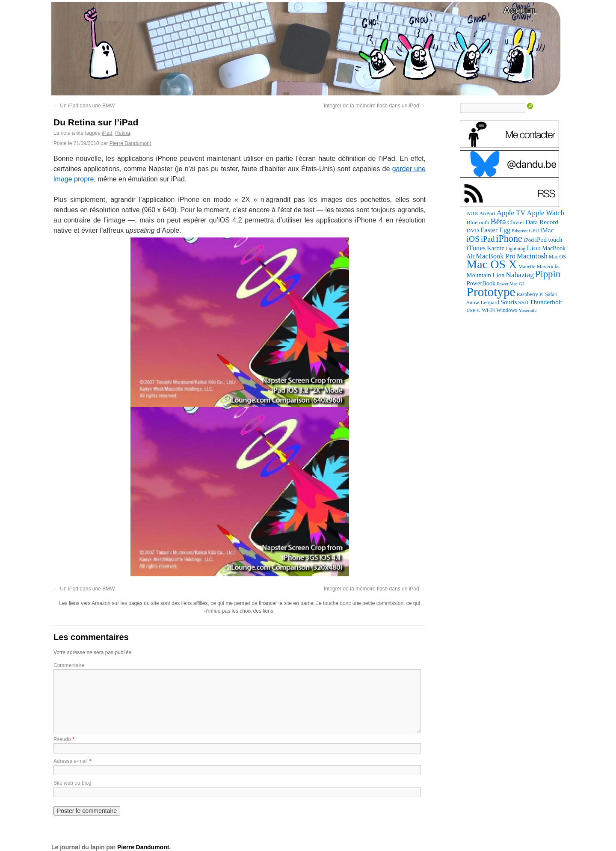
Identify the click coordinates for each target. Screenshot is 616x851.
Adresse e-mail (71, 761)
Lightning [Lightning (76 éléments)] (516, 249)
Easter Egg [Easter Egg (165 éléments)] (496, 230)
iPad (107, 133)
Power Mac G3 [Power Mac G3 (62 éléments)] (511, 284)
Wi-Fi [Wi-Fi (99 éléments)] (488, 310)
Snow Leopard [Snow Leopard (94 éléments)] (483, 302)
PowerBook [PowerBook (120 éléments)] (481, 283)
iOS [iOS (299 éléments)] (473, 239)
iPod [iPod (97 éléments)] (529, 240)
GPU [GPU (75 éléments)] (534, 231)
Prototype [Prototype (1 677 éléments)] (491, 292)
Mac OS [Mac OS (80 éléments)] (557, 257)
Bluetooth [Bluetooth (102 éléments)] (478, 222)
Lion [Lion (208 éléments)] (534, 248)
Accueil (520, 10)
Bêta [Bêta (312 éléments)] (498, 221)
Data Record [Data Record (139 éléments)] (542, 222)
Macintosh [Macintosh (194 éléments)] (532, 256)
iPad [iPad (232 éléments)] (488, 239)
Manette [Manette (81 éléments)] (527, 267)
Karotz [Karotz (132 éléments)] (495, 248)
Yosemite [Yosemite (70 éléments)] (527, 310)
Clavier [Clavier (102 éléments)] (516, 222)
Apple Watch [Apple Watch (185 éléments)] (545, 213)
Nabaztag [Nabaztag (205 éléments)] (520, 275)
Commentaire (69, 665)
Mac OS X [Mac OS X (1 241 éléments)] (492, 264)
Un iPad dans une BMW (84, 106)
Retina (123, 133)
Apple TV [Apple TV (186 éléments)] (511, 213)
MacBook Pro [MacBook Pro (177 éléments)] (496, 256)
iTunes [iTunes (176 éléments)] (476, 248)
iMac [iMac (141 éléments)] (547, 230)
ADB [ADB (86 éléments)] (472, 213)
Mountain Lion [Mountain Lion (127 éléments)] (486, 275)
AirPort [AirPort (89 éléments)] (487, 213)
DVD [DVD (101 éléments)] (473, 230)
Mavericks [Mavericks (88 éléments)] (548, 267)
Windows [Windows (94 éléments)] (507, 310)
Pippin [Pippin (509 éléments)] (548, 274)
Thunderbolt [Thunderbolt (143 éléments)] (546, 302)
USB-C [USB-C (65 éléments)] (474, 310)
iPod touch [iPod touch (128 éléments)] (549, 240)
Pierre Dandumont (130, 143)
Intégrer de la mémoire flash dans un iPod (375, 106)
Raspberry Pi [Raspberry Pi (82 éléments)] (530, 294)
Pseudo (62, 739)
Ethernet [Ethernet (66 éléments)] (520, 231)
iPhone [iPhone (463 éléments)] (509, 239)
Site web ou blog (73, 783)
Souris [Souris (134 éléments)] (509, 302)
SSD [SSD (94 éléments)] (523, 302)
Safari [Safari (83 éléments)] (551, 294)
